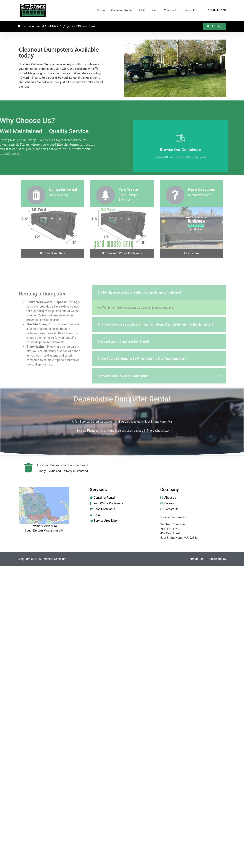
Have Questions (202, 189)
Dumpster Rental (63, 189)
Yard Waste (128, 189)
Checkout (170, 10)
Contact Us (190, 10)
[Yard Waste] (105, 195)
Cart (155, 10)
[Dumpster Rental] (36, 195)
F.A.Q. (142, 10)
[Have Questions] (175, 195)
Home (101, 10)
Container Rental (122, 10)
